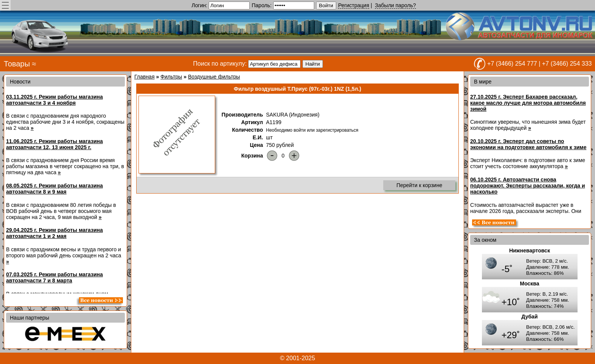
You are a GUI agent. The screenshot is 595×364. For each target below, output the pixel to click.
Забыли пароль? (395, 5)
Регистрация (354, 5)
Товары (17, 64)
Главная (144, 77)
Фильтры (171, 77)
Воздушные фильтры (214, 77)
